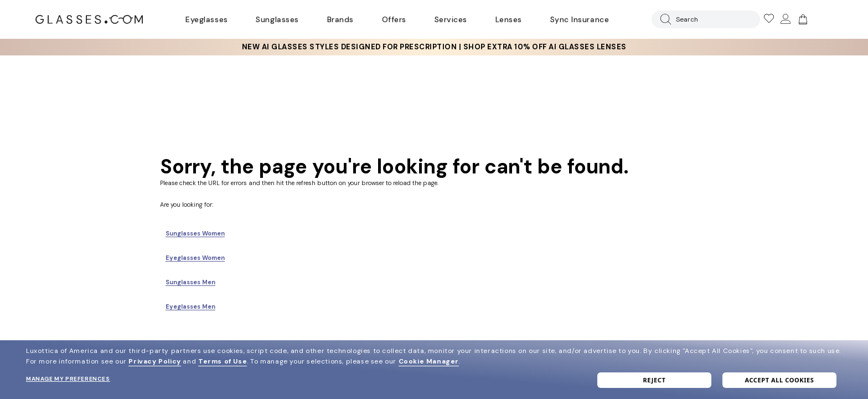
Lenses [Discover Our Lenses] (509, 19)
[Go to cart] (802, 19)
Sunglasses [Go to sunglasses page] (277, 19)
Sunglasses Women (195, 233)
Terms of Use (223, 361)
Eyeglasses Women (195, 258)
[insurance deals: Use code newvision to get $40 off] (434, 47)
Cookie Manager (429, 361)
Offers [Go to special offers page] (394, 19)
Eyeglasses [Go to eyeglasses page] (206, 19)
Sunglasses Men (190, 282)
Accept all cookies (779, 380)
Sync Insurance (580, 19)
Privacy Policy (154, 361)
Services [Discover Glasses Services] (451, 19)
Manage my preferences (68, 379)
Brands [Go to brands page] (340, 19)
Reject (655, 380)
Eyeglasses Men (190, 306)
